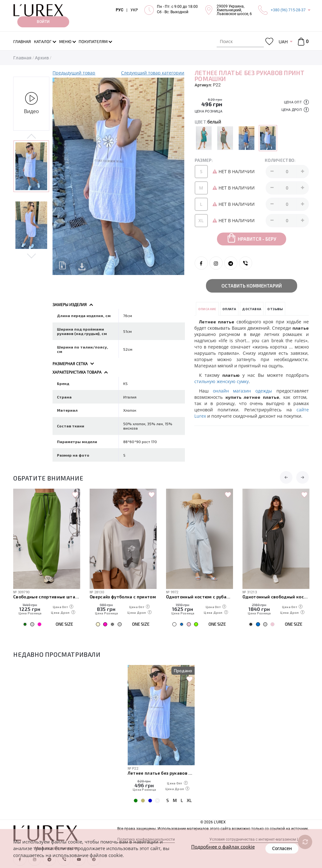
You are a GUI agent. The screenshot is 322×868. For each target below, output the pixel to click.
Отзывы (275, 309)
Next (31, 255)
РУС (119, 10)
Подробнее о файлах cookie (223, 847)
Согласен (282, 848)
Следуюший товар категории (153, 73)
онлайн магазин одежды (243, 391)
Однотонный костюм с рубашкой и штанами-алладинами (200, 597)
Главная (22, 58)
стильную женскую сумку (222, 381)
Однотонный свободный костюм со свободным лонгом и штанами (276, 597)
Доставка (252, 309)
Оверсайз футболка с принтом (123, 597)
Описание (207, 309)
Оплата (229, 309)
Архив (42, 58)
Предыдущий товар (74, 73)
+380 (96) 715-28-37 (288, 10)
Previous (31, 137)
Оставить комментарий (252, 286)
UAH (283, 42)
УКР (134, 10)
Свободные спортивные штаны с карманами (47, 597)
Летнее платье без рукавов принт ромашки (161, 773)
